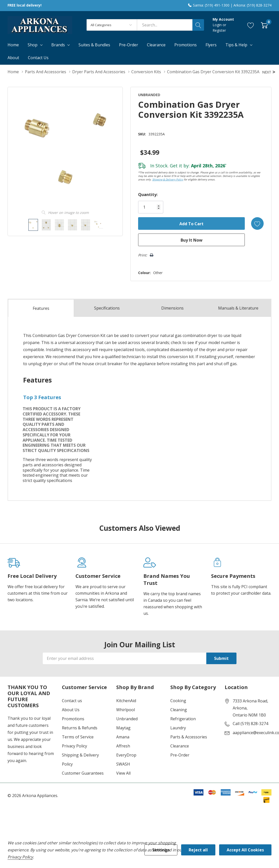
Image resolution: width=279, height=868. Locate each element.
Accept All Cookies (245, 850)
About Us (71, 710)
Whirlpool (126, 710)
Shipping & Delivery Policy (168, 179)
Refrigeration (183, 719)
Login (218, 25)
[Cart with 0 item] (264, 25)
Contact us (72, 701)
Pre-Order (180, 755)
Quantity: (148, 195)
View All (123, 773)
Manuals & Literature (238, 308)
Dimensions (172, 308)
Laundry (178, 728)
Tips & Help (236, 45)
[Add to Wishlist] (257, 223)
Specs (107, 308)
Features (41, 308)
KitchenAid (126, 701)
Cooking (178, 701)
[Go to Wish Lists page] (251, 25)
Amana (123, 737)
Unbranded (127, 719)
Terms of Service (78, 737)
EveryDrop (126, 755)
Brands (58, 45)
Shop (33, 45)
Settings (161, 850)
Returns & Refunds (80, 728)
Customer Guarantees (83, 773)
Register (219, 30)
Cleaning (179, 710)
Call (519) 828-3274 (250, 724)
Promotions (73, 719)
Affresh (123, 746)
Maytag (123, 728)
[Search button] (198, 25)
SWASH (123, 764)
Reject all (198, 850)
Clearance (180, 746)
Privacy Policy (74, 746)
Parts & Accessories (189, 737)
